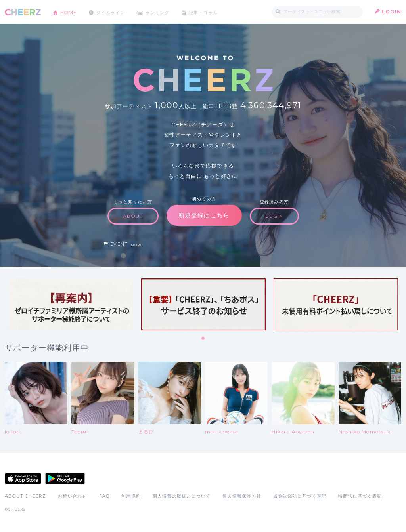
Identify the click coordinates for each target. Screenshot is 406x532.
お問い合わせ (72, 496)
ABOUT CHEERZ (25, 496)
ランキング (164, 12)
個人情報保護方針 (242, 496)
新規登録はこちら (204, 215)
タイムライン (114, 12)
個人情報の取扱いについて (182, 496)
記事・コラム (212, 12)
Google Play (65, 479)
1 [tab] (203, 339)
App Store (23, 479)
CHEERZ (23, 12)
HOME (69, 12)
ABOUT (133, 216)
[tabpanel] (71, 304)
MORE (137, 245)
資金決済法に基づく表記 (300, 496)
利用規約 (131, 496)
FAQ (104, 496)
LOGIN (392, 12)
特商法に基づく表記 (360, 496)
